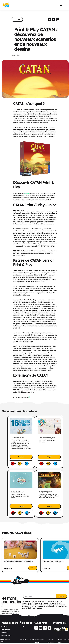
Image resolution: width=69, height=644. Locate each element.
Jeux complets (5, 630)
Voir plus (21, 457)
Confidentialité (24, 640)
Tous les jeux (5, 627)
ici (29, 397)
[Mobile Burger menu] (61, 5)
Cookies (66, 640)
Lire (33, 568)
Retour (17, 19)
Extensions (4, 632)
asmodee (22, 627)
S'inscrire (62, 596)
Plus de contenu (6, 635)
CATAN (26, 193)
